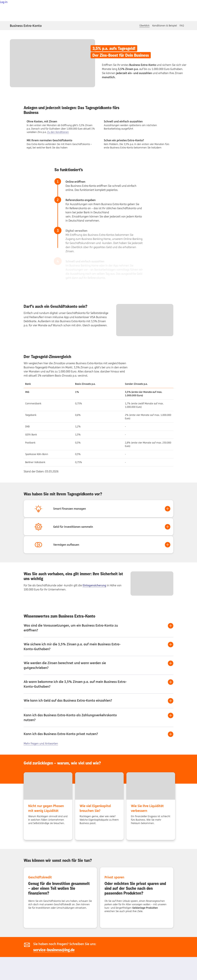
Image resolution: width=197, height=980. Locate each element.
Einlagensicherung (94, 585)
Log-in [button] (4, 2)
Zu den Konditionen (58, 132)
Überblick (144, 26)
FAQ (182, 26)
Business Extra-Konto (26, 26)
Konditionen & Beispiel (165, 26)
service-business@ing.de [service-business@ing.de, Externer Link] (54, 950)
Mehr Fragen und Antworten (41, 743)
